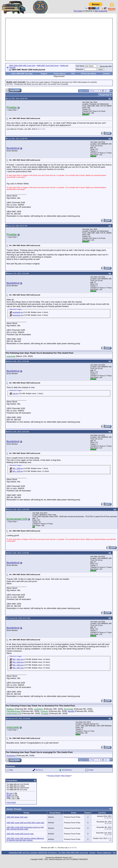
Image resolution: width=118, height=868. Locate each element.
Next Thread (66, 776)
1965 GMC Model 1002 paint (17, 817)
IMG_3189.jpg (18, 471)
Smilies (9, 795)
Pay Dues (78, 11)
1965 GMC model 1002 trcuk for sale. (20, 834)
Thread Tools (104, 95)
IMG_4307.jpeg (18, 668)
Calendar (106, 74)
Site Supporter (101, 11)
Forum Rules (11, 802)
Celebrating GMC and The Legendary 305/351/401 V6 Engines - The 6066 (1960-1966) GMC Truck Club (48, 853)
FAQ (73, 74)
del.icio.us (39, 770)
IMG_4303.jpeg (18, 665)
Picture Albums (60, 74)
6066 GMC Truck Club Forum (48, 65)
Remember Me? (105, 66)
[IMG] (8, 797)
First (92, 91)
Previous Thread (54, 776)
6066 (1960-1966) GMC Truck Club (22, 65)
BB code (10, 793)
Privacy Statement (104, 853)
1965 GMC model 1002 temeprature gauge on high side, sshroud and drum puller (25, 828)
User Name (80, 66)
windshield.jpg (18, 312)
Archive (92, 853)
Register (44, 74)
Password (79, 69)
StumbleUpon (67, 770)
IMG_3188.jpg (18, 468)
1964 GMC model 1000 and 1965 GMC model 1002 (25, 823)
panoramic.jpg (18, 315)
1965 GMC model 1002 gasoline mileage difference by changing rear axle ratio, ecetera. (25, 839)
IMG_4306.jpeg (18, 662)
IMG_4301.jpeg (18, 659)
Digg (11, 770)
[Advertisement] (59, 39)
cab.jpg (15, 393)
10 (106, 91)
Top (114, 853)
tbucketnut (13, 148)
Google (91, 770)
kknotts (71, 711)
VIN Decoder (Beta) (88, 74)
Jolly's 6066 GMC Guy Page (22, 74)
